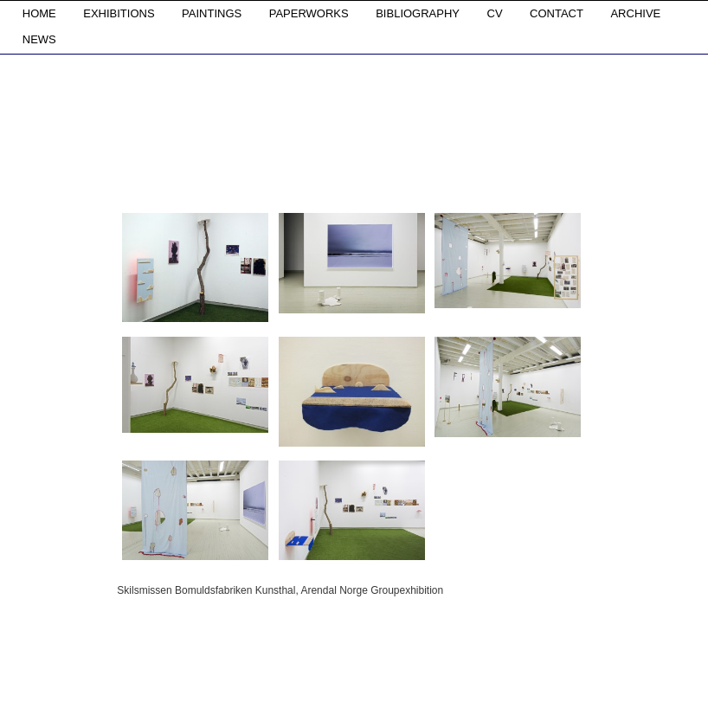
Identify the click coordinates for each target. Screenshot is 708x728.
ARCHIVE (635, 13)
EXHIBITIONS (119, 13)
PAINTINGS (212, 13)
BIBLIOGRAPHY (418, 13)
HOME (39, 13)
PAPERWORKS (309, 13)
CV (495, 13)
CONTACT (557, 13)
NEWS (39, 39)
